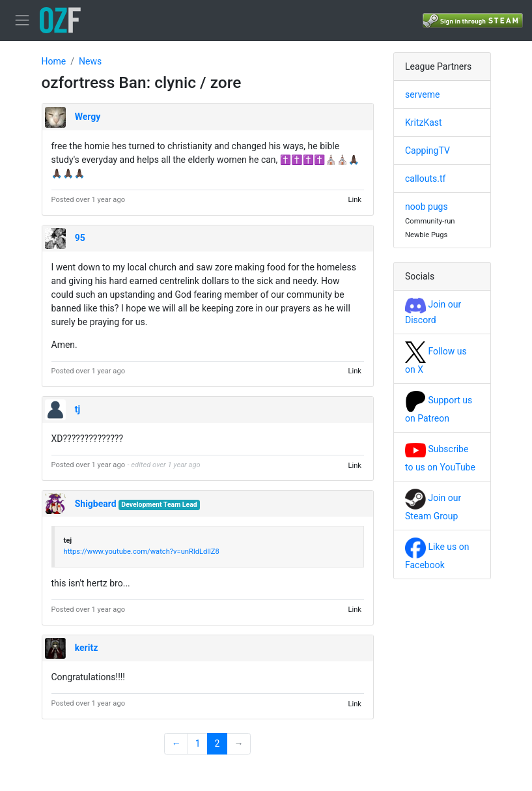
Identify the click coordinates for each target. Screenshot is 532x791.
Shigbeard (96, 504)
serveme (422, 94)
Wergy (88, 117)
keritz (87, 648)
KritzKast (424, 122)
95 (80, 238)
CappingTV (427, 151)
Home (54, 61)
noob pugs (427, 207)
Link (355, 200)
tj (77, 409)
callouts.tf (425, 179)
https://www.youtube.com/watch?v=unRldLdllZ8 (142, 552)
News (90, 61)
